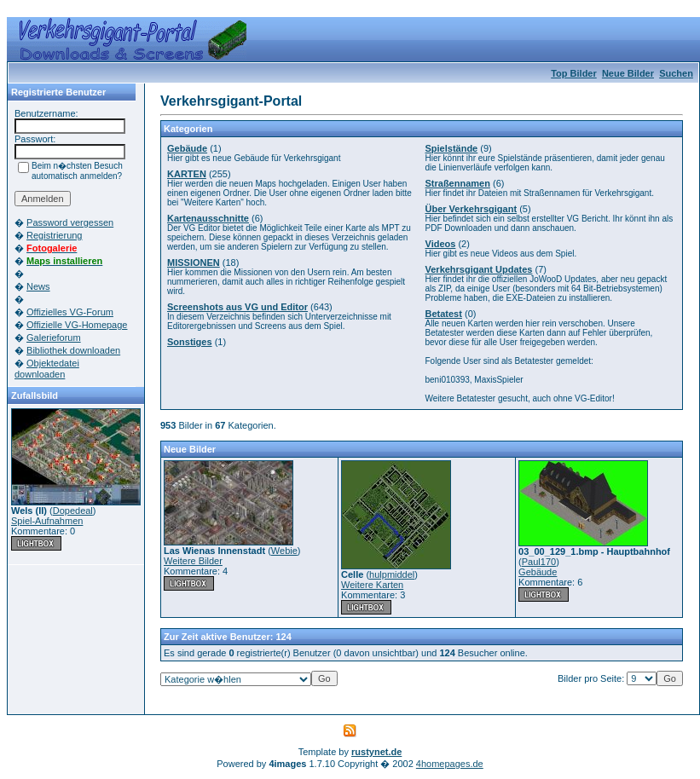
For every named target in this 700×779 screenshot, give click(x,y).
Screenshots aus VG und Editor (237, 307)
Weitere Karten (372, 585)
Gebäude (187, 148)
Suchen (676, 73)
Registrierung (54, 235)
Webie (284, 551)
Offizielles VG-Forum (70, 312)
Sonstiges (190, 342)
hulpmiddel (392, 574)
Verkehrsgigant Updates (479, 269)
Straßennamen (458, 183)
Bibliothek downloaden (73, 350)
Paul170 (539, 562)
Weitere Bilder (193, 561)
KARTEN (187, 174)
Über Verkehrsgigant (471, 209)
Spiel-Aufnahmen (47, 521)
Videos (441, 244)
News (38, 286)
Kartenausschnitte (208, 218)
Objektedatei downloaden (47, 369)
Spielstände (452, 148)
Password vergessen (70, 222)
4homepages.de (450, 764)
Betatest (444, 314)
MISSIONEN (194, 263)
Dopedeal (73, 511)
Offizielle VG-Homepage (77, 325)
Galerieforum (54, 338)
